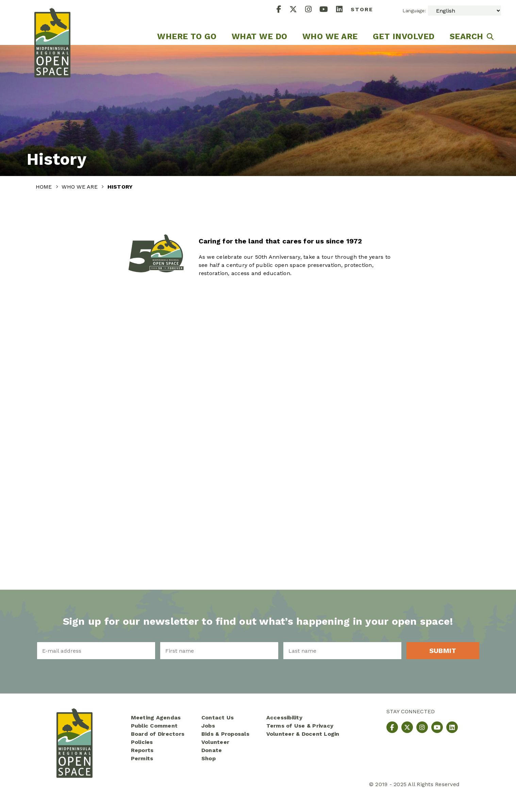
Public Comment (154, 726)
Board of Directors (158, 734)
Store (362, 9)
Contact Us (218, 718)
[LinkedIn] (343, 10)
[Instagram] (312, 10)
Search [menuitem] (467, 36)
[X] (297, 10)
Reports (142, 750)
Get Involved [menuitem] (404, 36)
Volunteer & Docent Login (303, 734)
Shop (209, 758)
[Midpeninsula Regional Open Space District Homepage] (52, 22)
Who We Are (80, 187)
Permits (142, 758)
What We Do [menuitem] (260, 36)
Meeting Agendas (156, 718)
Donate (212, 750)
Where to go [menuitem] (187, 36)
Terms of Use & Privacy (300, 726)
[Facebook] (283, 10)
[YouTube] (328, 10)
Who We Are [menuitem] (330, 36)
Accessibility (284, 718)
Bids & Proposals (225, 734)
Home (45, 187)
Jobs (208, 726)
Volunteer (215, 742)
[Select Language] (464, 11)
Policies (142, 742)
